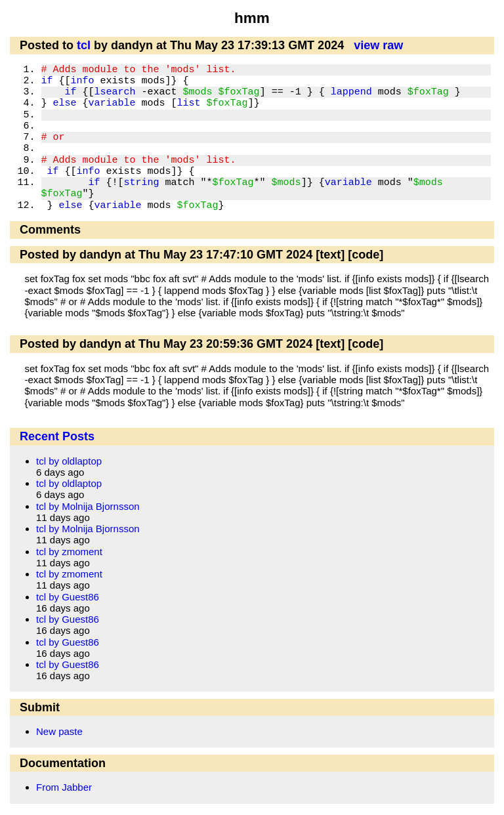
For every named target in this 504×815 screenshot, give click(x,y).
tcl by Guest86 (68, 597)
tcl (84, 45)
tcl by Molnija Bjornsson (88, 506)
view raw (378, 45)
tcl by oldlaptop (69, 461)
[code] (366, 255)
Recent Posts (57, 436)
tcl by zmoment (69, 552)
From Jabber (64, 787)
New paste (59, 731)
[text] (330, 255)
